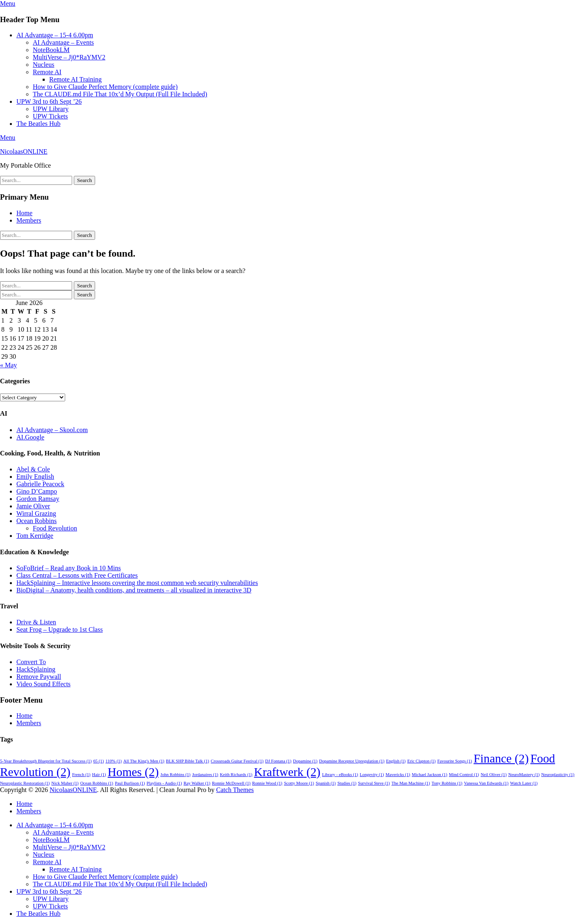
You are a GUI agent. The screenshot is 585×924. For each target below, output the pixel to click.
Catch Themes (235, 790)
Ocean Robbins (36, 521)
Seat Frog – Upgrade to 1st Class (60, 629)
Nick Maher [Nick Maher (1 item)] (65, 783)
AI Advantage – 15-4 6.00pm (55, 35)
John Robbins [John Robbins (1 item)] (175, 775)
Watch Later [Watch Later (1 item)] (524, 783)
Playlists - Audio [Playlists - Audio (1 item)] (164, 783)
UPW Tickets (50, 116)
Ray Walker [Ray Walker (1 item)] (197, 783)
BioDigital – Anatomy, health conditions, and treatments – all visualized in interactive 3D (134, 590)
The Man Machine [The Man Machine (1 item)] (411, 783)
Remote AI (47, 72)
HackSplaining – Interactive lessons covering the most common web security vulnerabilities (137, 583)
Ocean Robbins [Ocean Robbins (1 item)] (97, 783)
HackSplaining (36, 669)
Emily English (35, 477)
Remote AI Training (75, 79)
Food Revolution (55, 528)
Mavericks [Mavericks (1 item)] (398, 775)
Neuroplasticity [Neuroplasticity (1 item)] (558, 775)
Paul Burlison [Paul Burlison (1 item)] (130, 783)
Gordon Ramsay (38, 499)
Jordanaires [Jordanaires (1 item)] (205, 775)
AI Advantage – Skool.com (52, 430)
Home (24, 213)
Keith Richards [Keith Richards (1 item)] (236, 775)
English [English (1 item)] (396, 761)
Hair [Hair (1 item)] (99, 775)
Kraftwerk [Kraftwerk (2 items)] (287, 772)
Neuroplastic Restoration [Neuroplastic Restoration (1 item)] (25, 783)
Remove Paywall (39, 677)
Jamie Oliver (33, 506)
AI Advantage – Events (63, 42)
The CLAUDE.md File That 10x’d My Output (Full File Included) (120, 94)
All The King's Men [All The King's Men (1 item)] (144, 761)
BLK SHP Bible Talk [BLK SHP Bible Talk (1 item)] (188, 761)
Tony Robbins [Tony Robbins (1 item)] (447, 783)
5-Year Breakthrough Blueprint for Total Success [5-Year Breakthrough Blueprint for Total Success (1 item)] (46, 761)
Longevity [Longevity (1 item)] (372, 775)
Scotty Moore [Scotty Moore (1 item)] (299, 783)
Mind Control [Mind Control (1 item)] (464, 775)
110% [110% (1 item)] (114, 761)
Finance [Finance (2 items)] (501, 758)
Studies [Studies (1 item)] (347, 783)
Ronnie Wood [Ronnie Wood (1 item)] (267, 783)
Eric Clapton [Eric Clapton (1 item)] (421, 761)
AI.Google (30, 437)
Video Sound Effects (43, 684)
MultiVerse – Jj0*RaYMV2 (69, 57)
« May (8, 365)
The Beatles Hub (39, 124)
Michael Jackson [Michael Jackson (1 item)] (430, 775)
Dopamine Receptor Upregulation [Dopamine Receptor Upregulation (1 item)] (352, 761)
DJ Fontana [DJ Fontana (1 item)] (278, 761)
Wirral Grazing (36, 513)
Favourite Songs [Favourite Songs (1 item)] (455, 761)
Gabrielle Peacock (40, 484)
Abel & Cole (33, 469)
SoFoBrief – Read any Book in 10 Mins (69, 568)
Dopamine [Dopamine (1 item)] (305, 761)
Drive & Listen (36, 622)
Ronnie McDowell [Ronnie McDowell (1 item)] (231, 783)
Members (29, 220)
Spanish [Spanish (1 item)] (326, 783)
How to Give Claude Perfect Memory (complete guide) (105, 87)
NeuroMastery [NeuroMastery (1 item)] (524, 775)
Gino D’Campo (37, 491)
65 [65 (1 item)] (99, 761)
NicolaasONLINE (24, 151)
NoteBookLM (51, 50)
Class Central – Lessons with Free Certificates (77, 575)
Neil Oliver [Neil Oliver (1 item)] (493, 775)
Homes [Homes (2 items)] (133, 772)
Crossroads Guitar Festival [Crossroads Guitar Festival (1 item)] (237, 761)
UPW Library (51, 109)
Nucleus (43, 65)
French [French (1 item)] (81, 775)
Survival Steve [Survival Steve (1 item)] (374, 783)
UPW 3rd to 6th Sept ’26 (49, 101)
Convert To (31, 662)
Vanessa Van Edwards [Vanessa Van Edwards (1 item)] (486, 783)
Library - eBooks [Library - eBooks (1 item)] (340, 775)
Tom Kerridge (35, 536)
